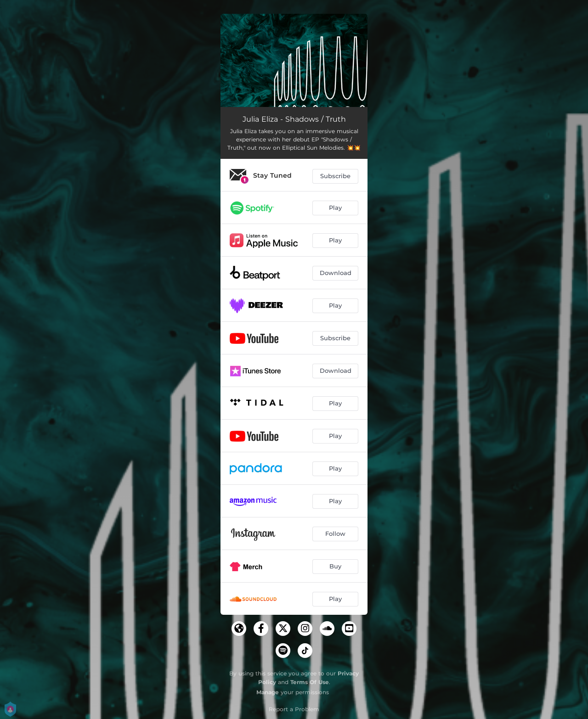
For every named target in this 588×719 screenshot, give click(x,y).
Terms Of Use (310, 682)
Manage (268, 692)
